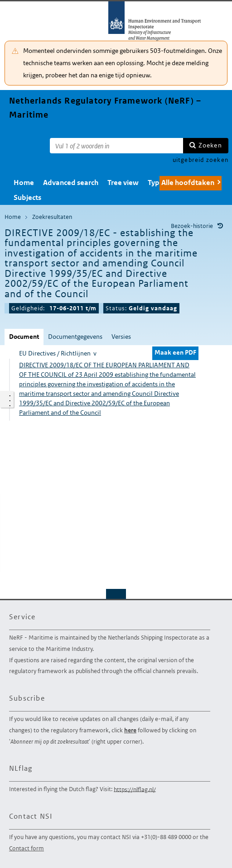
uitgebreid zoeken (201, 160)
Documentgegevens (75, 337)
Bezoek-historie (192, 226)
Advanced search (71, 183)
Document (24, 337)
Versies (121, 337)
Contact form (27, 848)
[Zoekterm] (116, 146)
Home (24, 183)
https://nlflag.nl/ (135, 789)
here (130, 730)
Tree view (123, 183)
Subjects (27, 197)
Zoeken (210, 145)
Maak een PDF (175, 352)
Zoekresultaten (52, 217)
